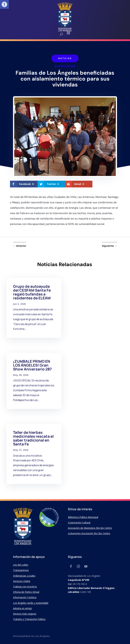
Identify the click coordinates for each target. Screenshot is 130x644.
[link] (4, 4)
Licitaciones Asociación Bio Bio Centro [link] (89, 533)
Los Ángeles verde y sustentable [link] (31, 603)
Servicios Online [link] (22, 581)
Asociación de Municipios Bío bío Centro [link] (90, 528)
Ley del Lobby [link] (21, 565)
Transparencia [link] (21, 570)
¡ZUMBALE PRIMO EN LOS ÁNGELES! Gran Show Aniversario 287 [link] (32, 365)
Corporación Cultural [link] (79, 523)
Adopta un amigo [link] (23, 608)
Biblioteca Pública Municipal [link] (83, 517)
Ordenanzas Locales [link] (24, 576)
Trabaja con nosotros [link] (25, 587)
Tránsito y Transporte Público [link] (29, 619)
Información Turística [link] (25, 597)
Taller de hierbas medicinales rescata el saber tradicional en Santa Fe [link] (33, 438)
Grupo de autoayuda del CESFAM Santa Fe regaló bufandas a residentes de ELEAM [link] (32, 292)
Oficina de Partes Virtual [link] (26, 592)
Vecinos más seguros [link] (25, 614)
